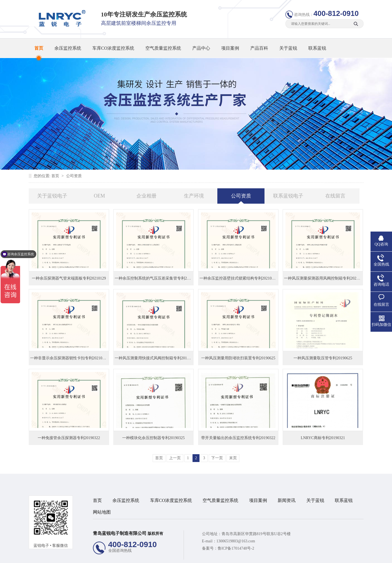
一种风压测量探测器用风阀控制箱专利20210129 (325, 278)
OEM (99, 196)
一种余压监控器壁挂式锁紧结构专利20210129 (239, 278)
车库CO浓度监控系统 (113, 48)
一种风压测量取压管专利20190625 (323, 358)
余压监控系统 (68, 48)
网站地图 (102, 512)
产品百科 (259, 48)
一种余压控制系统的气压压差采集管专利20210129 (158, 278)
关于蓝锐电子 (52, 196)
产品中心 (201, 48)
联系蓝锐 (317, 48)
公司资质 (74, 176)
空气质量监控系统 (163, 48)
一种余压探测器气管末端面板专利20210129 (69, 278)
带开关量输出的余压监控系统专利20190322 (238, 438)
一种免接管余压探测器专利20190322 (69, 438)
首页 (39, 48)
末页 (233, 458)
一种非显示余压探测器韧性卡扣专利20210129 (69, 358)
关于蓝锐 (288, 48)
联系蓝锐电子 (288, 196)
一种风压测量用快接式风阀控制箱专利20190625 (156, 358)
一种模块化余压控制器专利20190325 (153, 438)
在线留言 (335, 196)
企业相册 (146, 196)
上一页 (175, 458)
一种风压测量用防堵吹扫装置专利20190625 (238, 358)
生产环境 (194, 196)
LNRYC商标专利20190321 (323, 438)
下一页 (217, 458)
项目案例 (230, 48)
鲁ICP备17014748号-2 (236, 548)
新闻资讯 (287, 500)
